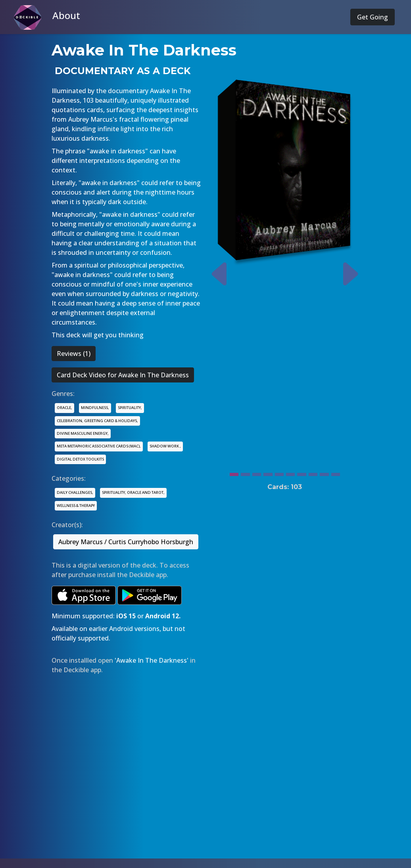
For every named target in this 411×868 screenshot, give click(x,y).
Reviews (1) (74, 354)
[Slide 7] (302, 472)
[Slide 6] (290, 472)
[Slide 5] (279, 472)
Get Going (373, 17)
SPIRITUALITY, (130, 408)
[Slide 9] (324, 472)
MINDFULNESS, (95, 408)
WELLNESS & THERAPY (76, 506)
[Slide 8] (313, 472)
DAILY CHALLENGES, (75, 492)
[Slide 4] (268, 472)
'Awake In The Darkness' (152, 660)
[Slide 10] (336, 472)
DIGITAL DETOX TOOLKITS (80, 459)
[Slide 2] (245, 472)
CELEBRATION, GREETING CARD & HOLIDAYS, (97, 421)
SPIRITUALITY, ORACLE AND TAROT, (133, 492)
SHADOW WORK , (165, 446)
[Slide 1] (234, 472)
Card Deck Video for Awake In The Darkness (123, 375)
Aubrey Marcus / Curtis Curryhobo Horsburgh (126, 542)
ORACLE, (64, 408)
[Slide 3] (257, 472)
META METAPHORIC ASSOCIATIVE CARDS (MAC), (99, 446)
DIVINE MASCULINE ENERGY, (83, 433)
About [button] (66, 15)
